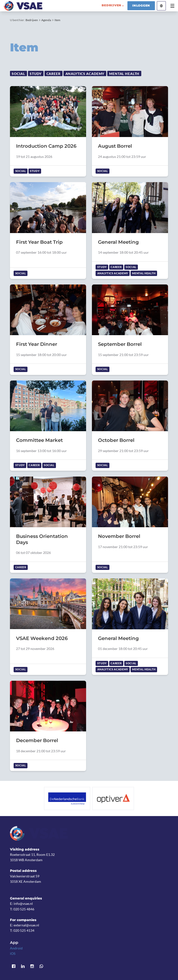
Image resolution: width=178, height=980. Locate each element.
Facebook (14, 966)
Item (57, 20)
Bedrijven (32, 20)
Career (53, 74)
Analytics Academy (85, 74)
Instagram (32, 966)
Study (36, 74)
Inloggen (141, 6)
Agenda (46, 20)
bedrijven (111, 5)
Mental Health (124, 74)
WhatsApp (41, 966)
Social (18, 74)
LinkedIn (23, 966)
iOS (13, 953)
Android (16, 948)
